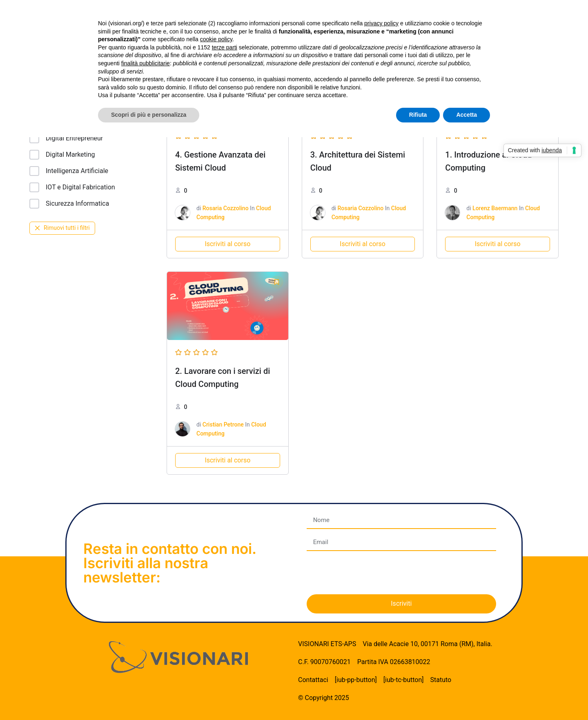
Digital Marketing (62, 155)
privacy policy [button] (381, 23)
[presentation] (369, 573)
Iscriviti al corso (227, 244)
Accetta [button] (467, 115)
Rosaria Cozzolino (226, 208)
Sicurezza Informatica (69, 204)
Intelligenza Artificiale (69, 171)
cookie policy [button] (216, 39)
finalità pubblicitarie (146, 63)
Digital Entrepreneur (66, 138)
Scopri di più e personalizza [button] (149, 115)
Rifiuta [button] (418, 115)
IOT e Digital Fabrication (72, 187)
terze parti (225, 47)
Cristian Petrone (223, 424)
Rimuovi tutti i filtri (62, 228)
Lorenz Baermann (495, 208)
